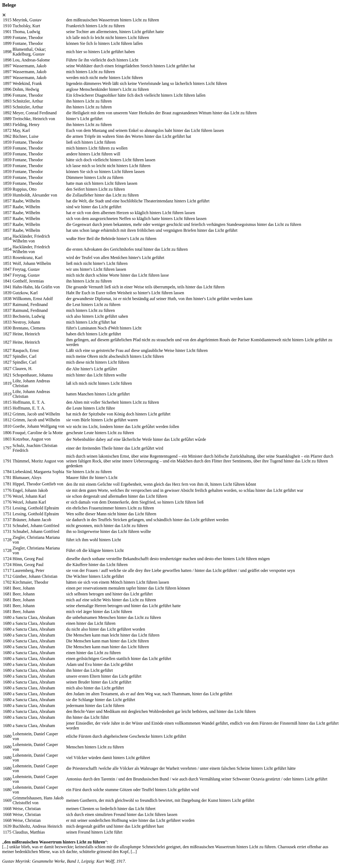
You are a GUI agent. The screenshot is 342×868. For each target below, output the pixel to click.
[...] (5, 847)
